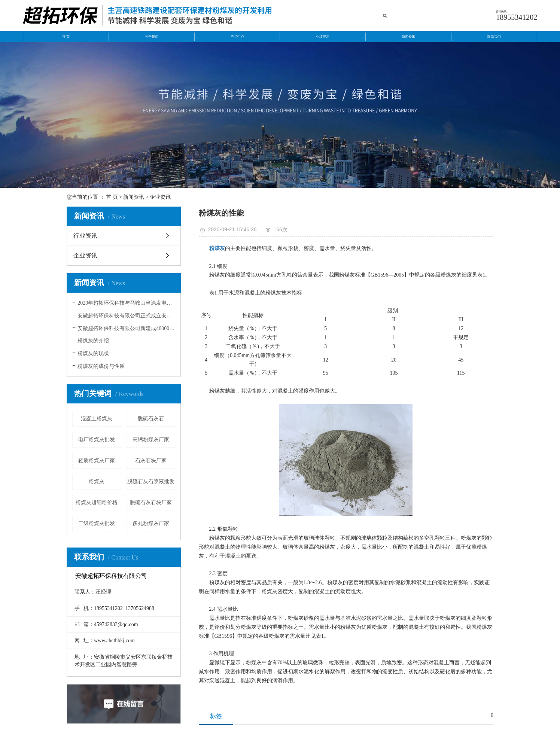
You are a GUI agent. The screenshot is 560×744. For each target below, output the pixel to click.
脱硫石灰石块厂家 (151, 502)
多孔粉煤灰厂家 (151, 523)
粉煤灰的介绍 (93, 341)
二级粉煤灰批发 (97, 523)
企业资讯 (160, 197)
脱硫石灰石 (151, 419)
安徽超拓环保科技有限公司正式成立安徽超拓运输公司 (126, 316)
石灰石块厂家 (151, 461)
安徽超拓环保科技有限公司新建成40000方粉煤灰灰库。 (126, 328)
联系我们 (494, 37)
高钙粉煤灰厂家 (151, 440)
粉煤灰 (97, 481)
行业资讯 (85, 236)
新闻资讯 (408, 37)
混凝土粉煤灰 (97, 419)
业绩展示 (323, 37)
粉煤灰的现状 (93, 353)
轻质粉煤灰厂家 (97, 461)
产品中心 (237, 37)
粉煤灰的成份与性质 (101, 366)
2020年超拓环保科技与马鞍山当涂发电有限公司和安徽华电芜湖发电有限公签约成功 (126, 303)
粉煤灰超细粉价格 (97, 502)
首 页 (66, 37)
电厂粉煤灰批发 (97, 440)
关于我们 (152, 37)
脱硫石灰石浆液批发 (151, 481)
